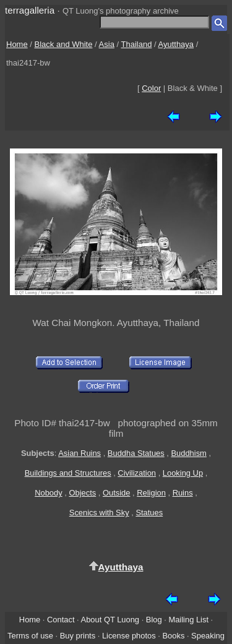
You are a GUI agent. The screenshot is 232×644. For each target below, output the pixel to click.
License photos (129, 636)
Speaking (208, 636)
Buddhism (188, 453)
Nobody (49, 493)
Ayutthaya (176, 44)
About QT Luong (110, 620)
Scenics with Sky (99, 513)
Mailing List (188, 620)
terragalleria (30, 10)
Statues (149, 513)
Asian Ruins (79, 453)
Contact (61, 620)
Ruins (183, 493)
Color (151, 88)
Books (173, 636)
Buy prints (78, 636)
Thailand (137, 44)
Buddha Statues (136, 453)
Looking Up (183, 473)
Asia (107, 44)
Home (17, 44)
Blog (154, 620)
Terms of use (30, 636)
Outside (116, 493)
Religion (151, 493)
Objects (82, 493)
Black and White (64, 44)
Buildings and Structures (68, 473)
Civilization (137, 473)
